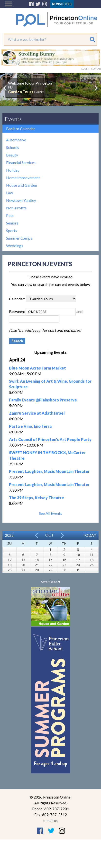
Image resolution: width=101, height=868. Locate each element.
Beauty (12, 155)
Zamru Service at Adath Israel (37, 413)
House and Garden (22, 185)
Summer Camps (19, 238)
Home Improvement (23, 178)
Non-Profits (16, 208)
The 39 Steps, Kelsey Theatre (37, 498)
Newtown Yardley (21, 200)
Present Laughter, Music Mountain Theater (49, 471)
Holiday (13, 170)
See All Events (50, 513)
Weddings (15, 246)
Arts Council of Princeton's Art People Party (50, 439)
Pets (10, 215)
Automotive (16, 140)
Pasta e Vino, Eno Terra (30, 426)
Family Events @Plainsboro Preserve (43, 400)
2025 (9, 535)
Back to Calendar (21, 129)
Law (9, 193)
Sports (12, 230)
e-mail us (50, 820)
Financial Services (21, 162)
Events (13, 119)
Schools (13, 147)
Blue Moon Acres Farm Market (37, 368)
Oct (50, 535)
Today (89, 535)
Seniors (12, 223)
